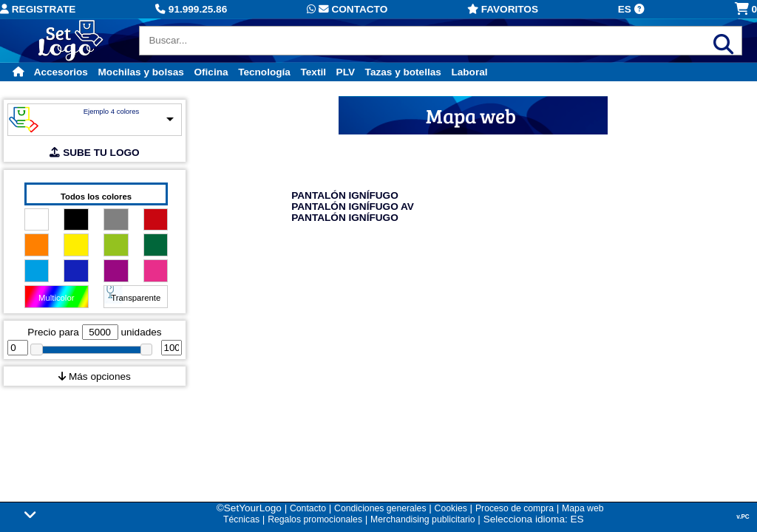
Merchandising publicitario (422, 519)
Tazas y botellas (403, 72)
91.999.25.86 (191, 9)
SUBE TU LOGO (94, 153)
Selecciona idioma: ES (534, 519)
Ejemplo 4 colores (112, 111)
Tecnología (264, 72)
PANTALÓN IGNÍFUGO (345, 195)
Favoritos (503, 9)
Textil (313, 72)
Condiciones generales (380, 508)
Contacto (347, 9)
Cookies (451, 508)
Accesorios (61, 72)
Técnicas (241, 519)
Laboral (469, 72)
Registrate (38, 9)
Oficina (211, 72)
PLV (346, 72)
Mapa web (583, 508)
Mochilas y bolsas (141, 72)
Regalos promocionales (315, 519)
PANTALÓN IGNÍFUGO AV (353, 207)
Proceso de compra (515, 508)
